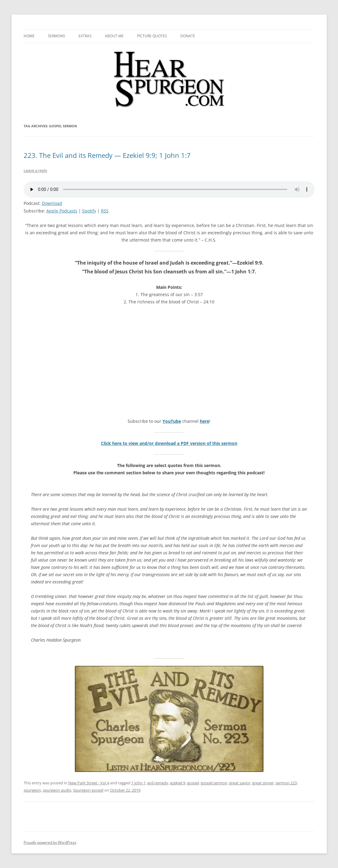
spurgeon (32, 790)
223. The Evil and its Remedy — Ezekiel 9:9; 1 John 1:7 (107, 155)
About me (114, 36)
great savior (240, 783)
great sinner (263, 783)
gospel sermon (214, 783)
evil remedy (158, 783)
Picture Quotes (152, 36)
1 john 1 (138, 783)
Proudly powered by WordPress (50, 842)
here (204, 421)
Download (52, 203)
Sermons (57, 36)
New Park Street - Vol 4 (89, 783)
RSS (105, 211)
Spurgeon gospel (88, 790)
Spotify (89, 211)
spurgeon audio (57, 790)
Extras (85, 36)
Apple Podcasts (62, 211)
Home (29, 36)
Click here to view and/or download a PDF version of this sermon (169, 443)
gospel (193, 783)
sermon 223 (286, 783)
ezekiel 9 (178, 783)
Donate (188, 36)
